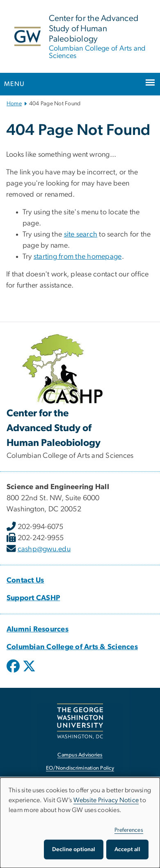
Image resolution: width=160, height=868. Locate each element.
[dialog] (80, 823)
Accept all (127, 849)
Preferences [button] (129, 830)
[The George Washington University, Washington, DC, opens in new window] (80, 721)
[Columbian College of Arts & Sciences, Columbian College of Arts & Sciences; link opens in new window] (72, 647)
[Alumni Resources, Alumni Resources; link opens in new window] (38, 629)
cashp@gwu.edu (44, 549)
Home (14, 104)
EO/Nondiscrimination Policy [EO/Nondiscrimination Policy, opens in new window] (80, 768)
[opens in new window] (14, 672)
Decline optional (74, 849)
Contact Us (25, 580)
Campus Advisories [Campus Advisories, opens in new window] (80, 755)
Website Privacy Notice (106, 800)
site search (81, 234)
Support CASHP (33, 598)
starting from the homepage (78, 257)
